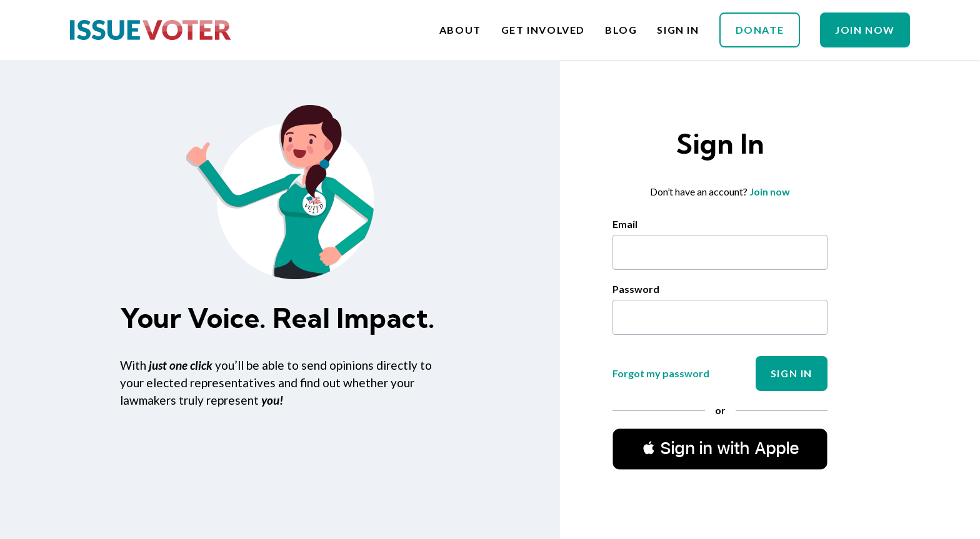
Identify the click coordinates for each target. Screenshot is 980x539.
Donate (760, 30)
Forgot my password (661, 373)
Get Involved (543, 30)
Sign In (678, 30)
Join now (770, 191)
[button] (720, 448)
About (460, 30)
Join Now (865, 30)
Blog (621, 30)
